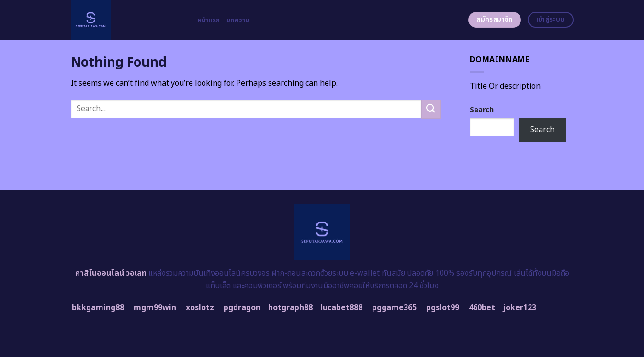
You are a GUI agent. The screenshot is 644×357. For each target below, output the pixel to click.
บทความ (238, 20)
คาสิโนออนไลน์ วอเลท (111, 273)
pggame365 (394, 308)
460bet (482, 308)
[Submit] (431, 109)
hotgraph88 (290, 308)
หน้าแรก (209, 20)
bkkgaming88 (98, 308)
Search (482, 110)
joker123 (520, 308)
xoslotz (200, 308)
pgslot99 (443, 308)
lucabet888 (341, 308)
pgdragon (242, 308)
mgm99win (155, 308)
